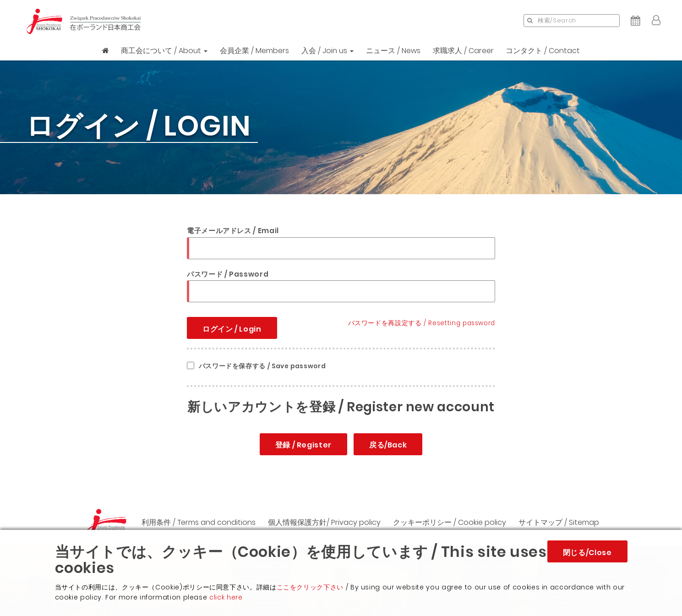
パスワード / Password (228, 274)
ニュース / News (393, 51)
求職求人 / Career (463, 51)
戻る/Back (388, 445)
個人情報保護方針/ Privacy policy (324, 522)
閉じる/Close (587, 553)
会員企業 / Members (254, 51)
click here (226, 597)
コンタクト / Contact (543, 51)
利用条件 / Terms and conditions (199, 522)
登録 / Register (303, 445)
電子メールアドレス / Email (233, 231)
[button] (656, 21)
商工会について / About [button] (164, 51)
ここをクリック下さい (310, 587)
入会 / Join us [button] (327, 51)
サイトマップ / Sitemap (559, 522)
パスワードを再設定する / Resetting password (422, 323)
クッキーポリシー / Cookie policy (450, 522)
